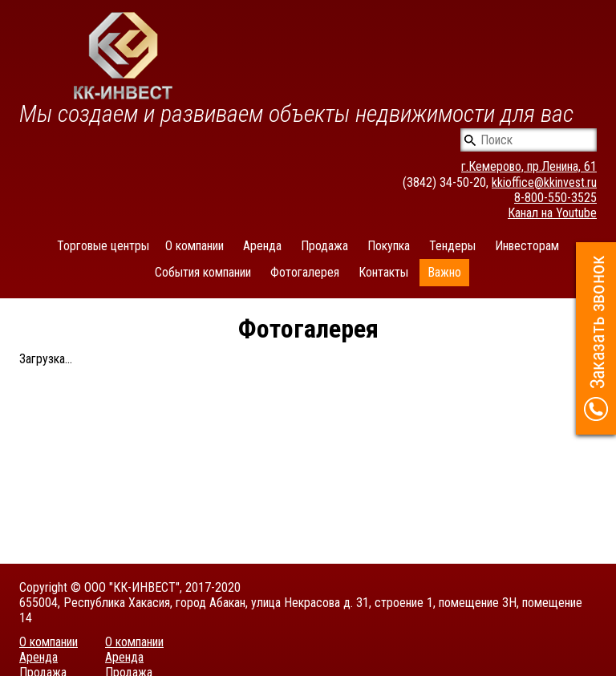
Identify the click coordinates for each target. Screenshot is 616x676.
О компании (195, 246)
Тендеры (452, 246)
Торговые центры (103, 246)
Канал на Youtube (552, 213)
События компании (203, 272)
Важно (444, 272)
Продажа (324, 246)
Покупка (389, 246)
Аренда (262, 246)
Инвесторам (527, 246)
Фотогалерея (305, 272)
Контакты (383, 272)
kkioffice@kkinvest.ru (544, 182)
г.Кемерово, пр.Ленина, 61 (529, 166)
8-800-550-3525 (555, 198)
